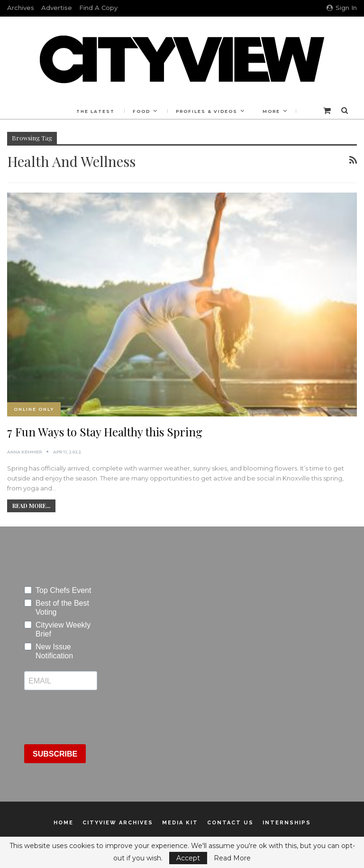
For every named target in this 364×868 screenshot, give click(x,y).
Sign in (342, 8)
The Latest (96, 111)
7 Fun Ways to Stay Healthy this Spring (105, 432)
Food (141, 111)
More (271, 111)
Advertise (57, 8)
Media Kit (180, 823)
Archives (21, 8)
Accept (188, 858)
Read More (232, 858)
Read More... (31, 506)
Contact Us (230, 823)
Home (64, 823)
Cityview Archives (118, 823)
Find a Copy (98, 8)
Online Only (34, 409)
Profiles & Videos (207, 111)
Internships (287, 823)
